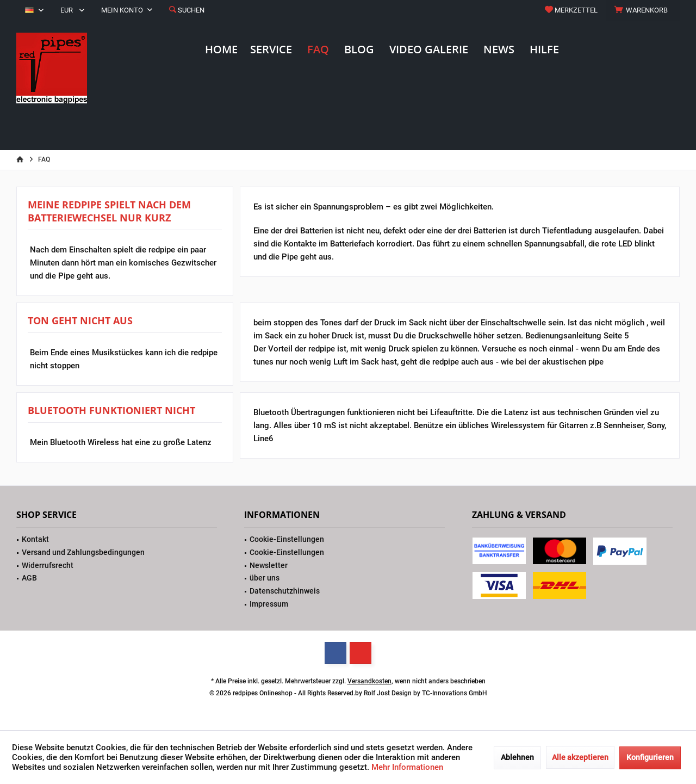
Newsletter (269, 565)
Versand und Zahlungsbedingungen (83, 552)
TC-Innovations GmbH (455, 693)
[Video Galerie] (429, 50)
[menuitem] (643, 10)
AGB (29, 578)
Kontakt (35, 539)
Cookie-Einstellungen (287, 539)
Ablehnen (517, 757)
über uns (265, 578)
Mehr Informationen (407, 767)
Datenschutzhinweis (285, 591)
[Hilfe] (544, 50)
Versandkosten (369, 681)
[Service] (271, 50)
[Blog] (359, 50)
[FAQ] (318, 50)
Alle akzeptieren (580, 757)
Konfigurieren (650, 757)
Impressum (269, 604)
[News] (499, 50)
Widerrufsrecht (48, 565)
